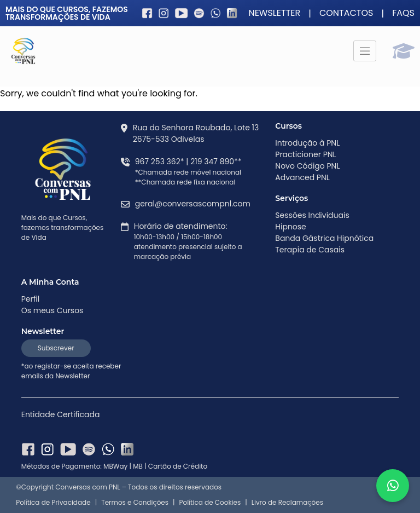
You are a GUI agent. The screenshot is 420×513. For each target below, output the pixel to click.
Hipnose (291, 227)
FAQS (403, 13)
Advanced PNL (302, 177)
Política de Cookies (210, 503)
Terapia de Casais (310, 250)
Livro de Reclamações (287, 503)
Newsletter (274, 13)
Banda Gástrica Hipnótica (324, 238)
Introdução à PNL (307, 143)
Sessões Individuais (312, 215)
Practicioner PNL (305, 154)
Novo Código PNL (307, 166)
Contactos (346, 13)
